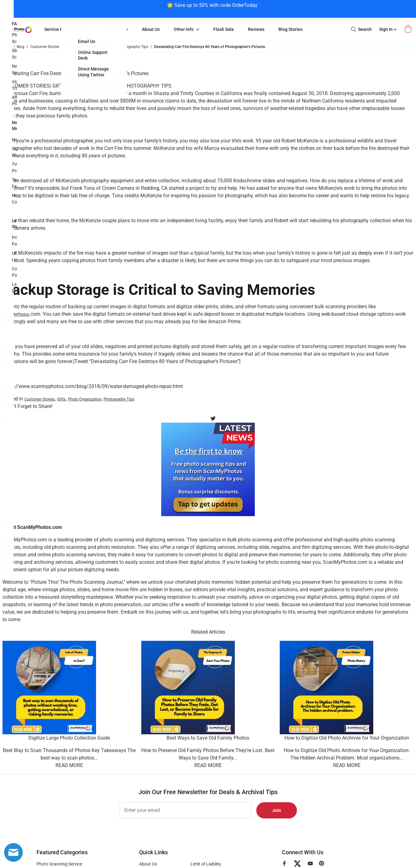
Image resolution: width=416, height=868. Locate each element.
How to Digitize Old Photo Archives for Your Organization (347, 738)
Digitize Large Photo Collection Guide (69, 738)
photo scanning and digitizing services (142, 540)
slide (264, 547)
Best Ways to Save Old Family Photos (208, 738)
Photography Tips (148, 86)
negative (281, 547)
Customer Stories (26, 86)
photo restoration (116, 547)
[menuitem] (65, 30)
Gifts (59, 86)
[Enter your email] (185, 810)
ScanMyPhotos (16, 314)
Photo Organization (95, 86)
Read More (69, 765)
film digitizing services (326, 547)
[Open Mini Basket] (409, 29)
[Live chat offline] (13, 852)
